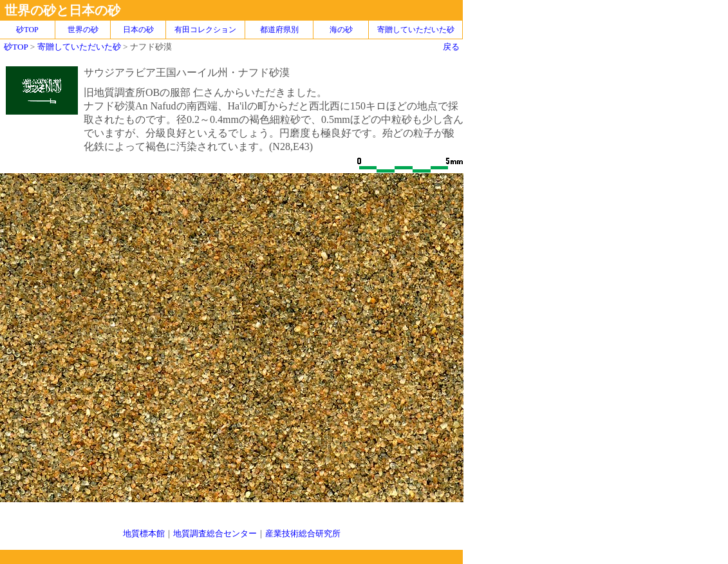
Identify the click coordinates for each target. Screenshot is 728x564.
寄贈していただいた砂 (416, 30)
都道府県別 (279, 30)
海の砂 (341, 30)
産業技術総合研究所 (303, 533)
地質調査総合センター (215, 533)
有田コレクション (205, 30)
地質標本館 (144, 533)
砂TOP (16, 47)
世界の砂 (83, 30)
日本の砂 (138, 30)
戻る (451, 47)
